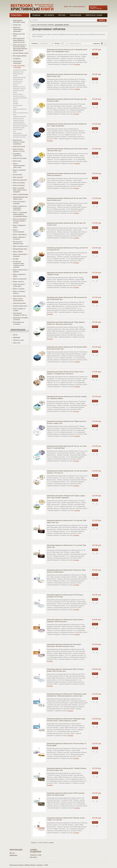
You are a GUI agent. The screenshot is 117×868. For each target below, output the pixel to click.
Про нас (62, 15)
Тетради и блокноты (18, 120)
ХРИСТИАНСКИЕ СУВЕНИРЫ (19, 67)
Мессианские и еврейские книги (18, 243)
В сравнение (96, 58)
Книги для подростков (20, 180)
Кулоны (15, 100)
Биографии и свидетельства (17, 155)
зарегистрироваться (79, 6)
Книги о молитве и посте (21, 246)
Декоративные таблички (19, 77)
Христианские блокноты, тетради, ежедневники (19, 142)
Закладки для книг (18, 81)
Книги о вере (17, 161)
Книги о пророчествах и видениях (20, 271)
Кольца (15, 92)
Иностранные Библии (20, 56)
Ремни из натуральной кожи (20, 113)
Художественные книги (20, 306)
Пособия (16, 259)
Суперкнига (17, 59)
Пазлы (15, 107)
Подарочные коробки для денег (20, 110)
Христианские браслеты (19, 124)
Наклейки (16, 103)
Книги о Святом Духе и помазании (20, 255)
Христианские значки (19, 128)
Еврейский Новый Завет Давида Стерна (20, 198)
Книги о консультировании (19, 231)
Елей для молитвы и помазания (19, 203)
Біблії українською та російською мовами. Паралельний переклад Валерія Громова (20, 48)
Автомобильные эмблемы (20, 70)
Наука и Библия (18, 252)
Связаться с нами (94, 15)
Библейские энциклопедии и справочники (18, 29)
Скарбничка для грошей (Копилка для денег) (19, 117)
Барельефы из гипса (18, 72)
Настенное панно (18, 105)
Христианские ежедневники (17, 62)
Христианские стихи (19, 296)
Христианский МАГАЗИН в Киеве (19, 21)
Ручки (15, 115)
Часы (14, 131)
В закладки (93, 58)
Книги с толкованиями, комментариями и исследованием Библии (20, 214)
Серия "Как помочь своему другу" (19, 285)
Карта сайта (17, 343)
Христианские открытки (19, 137)
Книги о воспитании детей (19, 171)
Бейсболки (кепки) (18, 74)
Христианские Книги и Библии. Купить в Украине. (26, 865)
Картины (15, 85)
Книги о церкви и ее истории (19, 310)
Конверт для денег (18, 94)
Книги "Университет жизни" (19, 226)
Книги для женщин (19, 183)
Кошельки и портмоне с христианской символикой (20, 97)
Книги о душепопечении (21, 194)
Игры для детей (17, 83)
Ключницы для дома (18, 90)
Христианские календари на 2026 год (20, 314)
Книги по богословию (20, 158)
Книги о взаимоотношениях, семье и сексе (19, 165)
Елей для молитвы (18, 79)
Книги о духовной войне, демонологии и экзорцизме (20, 190)
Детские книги (18, 175)
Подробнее (77, 64)
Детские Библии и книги (21, 53)
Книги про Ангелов (19, 146)
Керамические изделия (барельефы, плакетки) (19, 88)
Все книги (49, 15)
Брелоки (15, 76)
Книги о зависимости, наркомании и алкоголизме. (20, 208)
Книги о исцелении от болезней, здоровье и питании (20, 221)
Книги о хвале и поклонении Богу (18, 300)
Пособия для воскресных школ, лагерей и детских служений (19, 264)
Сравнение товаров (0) (75, 43)
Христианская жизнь (19, 303)
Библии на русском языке (19, 35)
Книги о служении (19, 289)
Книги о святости (18, 282)
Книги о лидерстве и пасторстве (19, 238)
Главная (36, 15)
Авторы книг (17, 25)
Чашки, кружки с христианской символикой (20, 134)
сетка (105, 44)
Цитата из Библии (18, 130)
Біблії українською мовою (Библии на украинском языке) (19, 40)
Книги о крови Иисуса (20, 234)
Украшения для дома (19, 122)
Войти (66, 6)
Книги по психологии (20, 279)
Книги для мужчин (19, 185)
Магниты (16, 102)
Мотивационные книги (20, 249)
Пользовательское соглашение (19, 323)
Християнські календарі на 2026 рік (20, 319)
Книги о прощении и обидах (19, 275)
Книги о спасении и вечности (19, 292)
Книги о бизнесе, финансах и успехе (19, 150)
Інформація (76, 15)
